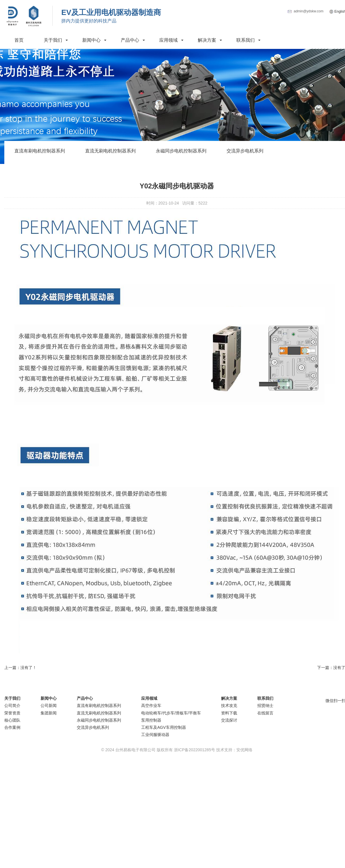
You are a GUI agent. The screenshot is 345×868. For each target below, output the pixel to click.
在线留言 (265, 713)
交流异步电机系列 (245, 151)
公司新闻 (49, 706)
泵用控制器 (151, 720)
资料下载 (229, 713)
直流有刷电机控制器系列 (40, 151)
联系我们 (246, 40)
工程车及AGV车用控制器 (164, 727)
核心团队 (12, 720)
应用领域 (168, 40)
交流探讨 (229, 720)
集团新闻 (49, 713)
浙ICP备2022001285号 (194, 750)
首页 (19, 40)
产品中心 (130, 40)
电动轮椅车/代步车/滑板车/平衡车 (171, 713)
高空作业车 (151, 706)
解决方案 (207, 40)
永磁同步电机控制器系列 (181, 151)
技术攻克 (229, 706)
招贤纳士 (265, 706)
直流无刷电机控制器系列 (110, 151)
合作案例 (12, 727)
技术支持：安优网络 (234, 750)
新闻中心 (91, 40)
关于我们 (53, 40)
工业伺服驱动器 (155, 735)
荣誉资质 (12, 713)
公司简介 (12, 706)
